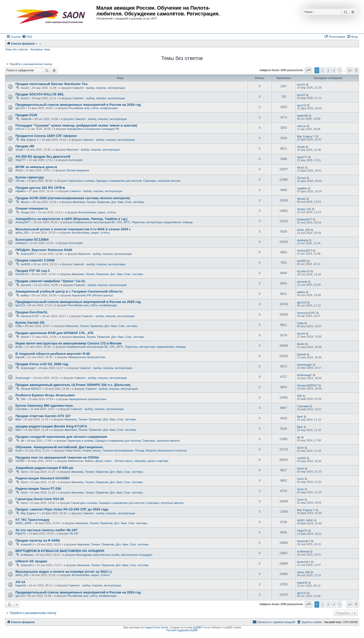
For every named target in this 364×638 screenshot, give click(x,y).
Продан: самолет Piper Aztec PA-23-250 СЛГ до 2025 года (62, 509)
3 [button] (328, 70)
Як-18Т (74, 533)
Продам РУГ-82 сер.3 (32, 271)
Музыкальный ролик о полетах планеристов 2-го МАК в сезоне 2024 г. (73, 229)
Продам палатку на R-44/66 (38, 540)
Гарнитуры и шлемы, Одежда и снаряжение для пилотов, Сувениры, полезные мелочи (124, 181)
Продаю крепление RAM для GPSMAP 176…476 (54, 333)
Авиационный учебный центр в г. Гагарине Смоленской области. (69, 291)
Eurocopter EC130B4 (32, 240)
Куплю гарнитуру (30, 177)
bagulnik (21, 585)
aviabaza (21, 243)
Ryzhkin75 (22, 274)
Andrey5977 (23, 222)
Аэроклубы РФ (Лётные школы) (92, 295)
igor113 (20, 108)
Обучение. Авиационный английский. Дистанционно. (60, 447)
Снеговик (21, 409)
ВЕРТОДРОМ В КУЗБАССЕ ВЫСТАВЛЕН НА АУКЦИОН (60, 551)
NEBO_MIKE (24, 523)
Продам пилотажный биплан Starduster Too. (52, 84)
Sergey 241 (28, 212)
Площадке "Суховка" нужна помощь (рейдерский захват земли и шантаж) (76, 125)
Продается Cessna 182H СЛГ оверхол (46, 136)
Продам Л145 (26, 115)
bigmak (20, 357)
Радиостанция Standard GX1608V (43, 478)
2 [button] (322, 70)
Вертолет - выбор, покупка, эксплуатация (93, 150)
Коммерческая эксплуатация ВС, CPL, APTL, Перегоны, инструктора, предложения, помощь (133, 222)
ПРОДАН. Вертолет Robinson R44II (44, 250)
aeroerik (26, 285)
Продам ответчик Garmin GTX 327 (43, 416)
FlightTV (21, 533)
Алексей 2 (27, 544)
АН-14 (20, 582)
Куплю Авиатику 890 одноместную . (45, 406)
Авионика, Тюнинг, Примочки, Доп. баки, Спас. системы (108, 202)
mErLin (20, 129)
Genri (19, 450)
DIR (23, 399)
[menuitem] (27, 37)
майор (25, 295)
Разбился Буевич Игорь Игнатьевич (45, 395)
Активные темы (40, 49)
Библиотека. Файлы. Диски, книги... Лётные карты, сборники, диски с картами (118, 461)
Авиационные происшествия (87, 357)
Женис (25, 202)
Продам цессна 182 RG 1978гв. (41, 188)
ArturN (25, 337)
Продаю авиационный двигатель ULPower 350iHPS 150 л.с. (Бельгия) (73, 385)
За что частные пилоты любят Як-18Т (47, 530)
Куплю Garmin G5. (30, 323)
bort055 (25, 264)
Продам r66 (25, 146)
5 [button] (340, 70)
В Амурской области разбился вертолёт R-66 (53, 354)
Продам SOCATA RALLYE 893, (40, 94)
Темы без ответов (16, 49)
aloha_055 (22, 233)
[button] (308, 70)
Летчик (20, 181)
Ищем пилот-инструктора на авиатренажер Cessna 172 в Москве (69, 343)
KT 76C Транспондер (32, 520)
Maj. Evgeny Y (30, 140)
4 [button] (334, 70)
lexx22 (25, 88)
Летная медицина (78, 170)
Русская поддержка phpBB (182, 630)
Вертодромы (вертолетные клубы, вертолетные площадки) (114, 555)
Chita (19, 326)
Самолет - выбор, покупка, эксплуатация (99, 88)
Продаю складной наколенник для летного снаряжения (61, 437)
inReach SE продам (31, 561)
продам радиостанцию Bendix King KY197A (51, 426)
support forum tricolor (156, 627)
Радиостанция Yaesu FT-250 (38, 489)
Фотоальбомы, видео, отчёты (97, 212)
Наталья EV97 (30, 316)
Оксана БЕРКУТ (31, 389)
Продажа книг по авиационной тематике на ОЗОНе (57, 457)
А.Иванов (27, 555)
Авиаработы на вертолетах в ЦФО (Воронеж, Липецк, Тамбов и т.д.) (71, 219)
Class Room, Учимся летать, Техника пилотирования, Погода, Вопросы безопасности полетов (126, 450)
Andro (19, 347)
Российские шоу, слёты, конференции (93, 108)
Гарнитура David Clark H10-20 (40, 499)
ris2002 (20, 461)
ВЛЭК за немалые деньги (36, 167)
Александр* (28, 368)
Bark (18, 419)
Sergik (19, 150)
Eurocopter (76, 160)
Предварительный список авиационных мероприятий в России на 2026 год (78, 105)
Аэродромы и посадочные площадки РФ (93, 129)
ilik (22, 441)
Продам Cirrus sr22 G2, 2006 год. (42, 364)
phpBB (197, 627)
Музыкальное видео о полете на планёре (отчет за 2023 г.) (63, 572)
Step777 (21, 160)
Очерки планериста (32, 208)
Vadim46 (26, 119)
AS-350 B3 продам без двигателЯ (43, 157)
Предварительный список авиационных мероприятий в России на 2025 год (78, 302)
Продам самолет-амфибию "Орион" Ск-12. (51, 281)
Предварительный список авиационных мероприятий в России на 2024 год (78, 592)
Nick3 (19, 170)
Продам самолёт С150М (35, 260)
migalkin (20, 191)
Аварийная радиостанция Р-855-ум (44, 468)
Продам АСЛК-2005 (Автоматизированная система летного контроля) (73, 198)
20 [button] (350, 70)
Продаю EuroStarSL (32, 312)
